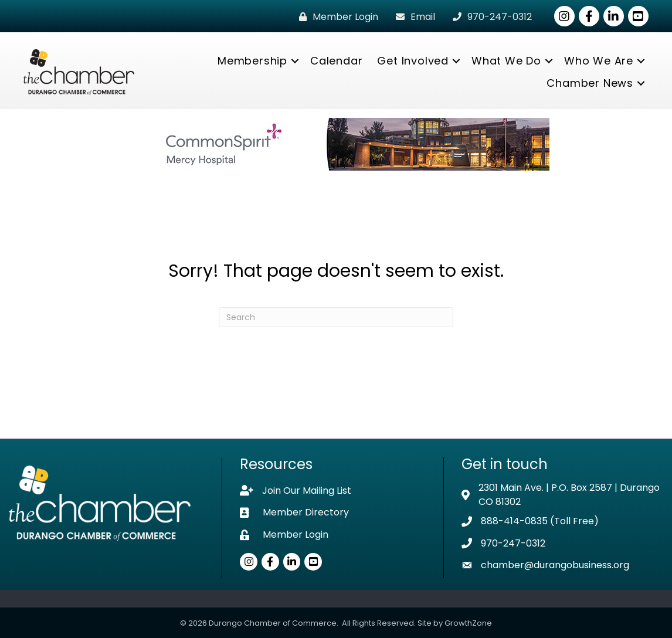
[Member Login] (336, 17)
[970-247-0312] (489, 17)
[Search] (336, 317)
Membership (252, 61)
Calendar (336, 61)
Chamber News (590, 83)
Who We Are (599, 61)
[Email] (413, 17)
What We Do (506, 61)
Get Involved (413, 61)
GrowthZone (468, 623)
